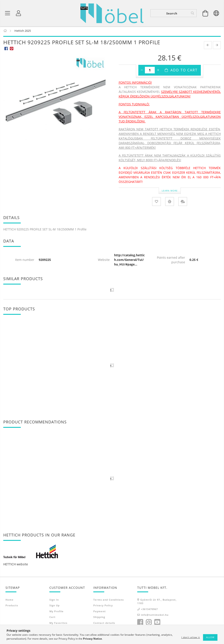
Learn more (170, 191)
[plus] (158, 71)
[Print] (170, 202)
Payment (100, 612)
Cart (52, 618)
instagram (149, 623)
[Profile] (19, 13)
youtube (157, 623)
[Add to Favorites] (156, 202)
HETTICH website (16, 565)
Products (12, 606)
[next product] (217, 46)
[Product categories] (8, 13)
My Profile (56, 612)
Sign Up (55, 606)
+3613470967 (149, 610)
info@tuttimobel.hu (155, 616)
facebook (140, 623)
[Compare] (183, 202)
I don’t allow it (191, 637)
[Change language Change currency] (216, 13)
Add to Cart (184, 71)
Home (10, 600)
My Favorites (58, 624)
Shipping (99, 618)
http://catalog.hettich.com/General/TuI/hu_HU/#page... (129, 261)
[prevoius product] (208, 46)
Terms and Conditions (109, 600)
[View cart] (205, 13)
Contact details (104, 624)
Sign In (54, 600)
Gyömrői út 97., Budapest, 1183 (157, 602)
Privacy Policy (103, 606)
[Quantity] (150, 71)
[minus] (142, 71)
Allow (210, 637)
